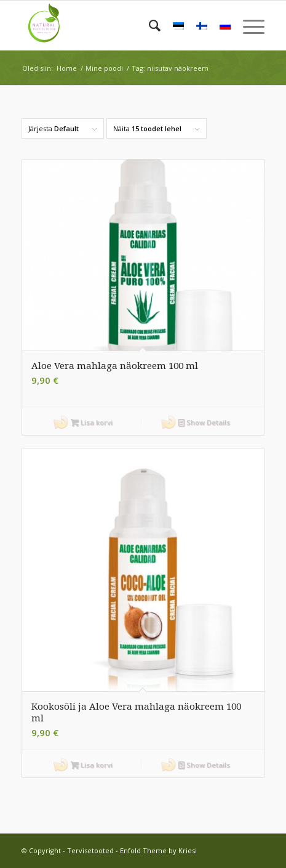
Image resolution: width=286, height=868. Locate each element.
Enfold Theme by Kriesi (158, 850)
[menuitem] (149, 25)
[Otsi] (149, 25)
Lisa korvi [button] (92, 422)
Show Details (204, 422)
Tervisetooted (90, 850)
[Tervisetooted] (119, 25)
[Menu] (248, 25)
